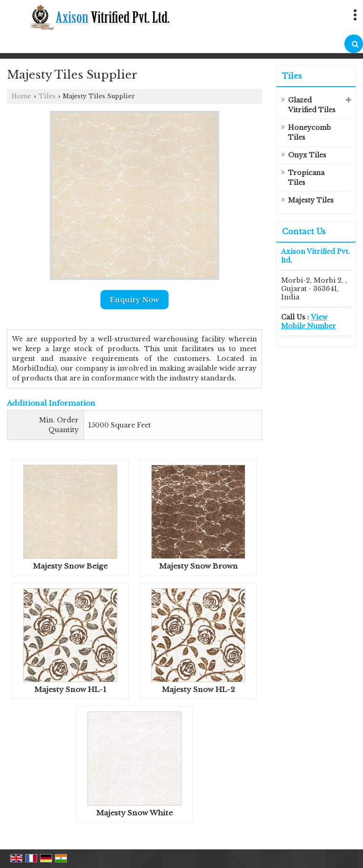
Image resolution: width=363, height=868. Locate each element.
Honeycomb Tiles (309, 132)
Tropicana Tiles (306, 178)
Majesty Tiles (311, 200)
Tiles (47, 96)
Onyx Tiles (307, 155)
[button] (309, 321)
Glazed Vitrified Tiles (312, 105)
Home (21, 96)
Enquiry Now (134, 300)
